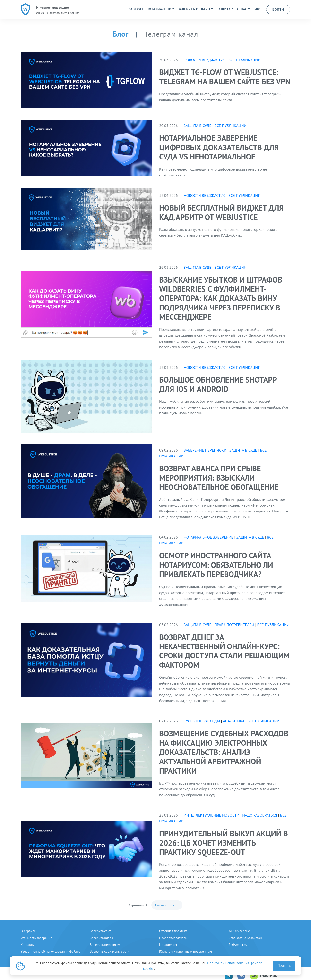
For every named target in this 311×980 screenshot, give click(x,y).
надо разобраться (260, 815)
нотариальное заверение (208, 537)
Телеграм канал (171, 34)
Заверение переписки (205, 450)
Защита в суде (198, 126)
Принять (284, 966)
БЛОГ (258, 9)
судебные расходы (202, 721)
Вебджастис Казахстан (245, 938)
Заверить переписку (105, 945)
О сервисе (28, 931)
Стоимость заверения (36, 938)
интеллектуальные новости (212, 815)
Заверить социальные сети (110, 951)
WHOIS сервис (239, 931)
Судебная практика (173, 931)
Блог (122, 34)
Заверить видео (102, 938)
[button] (151, 9)
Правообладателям (173, 938)
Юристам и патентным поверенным (186, 951)
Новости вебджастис (204, 60)
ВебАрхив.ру (238, 945)
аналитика (234, 721)
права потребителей (234, 625)
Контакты (28, 945)
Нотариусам (168, 945)
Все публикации (244, 60)
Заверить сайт (100, 931)
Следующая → (167, 905)
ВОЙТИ (278, 9)
